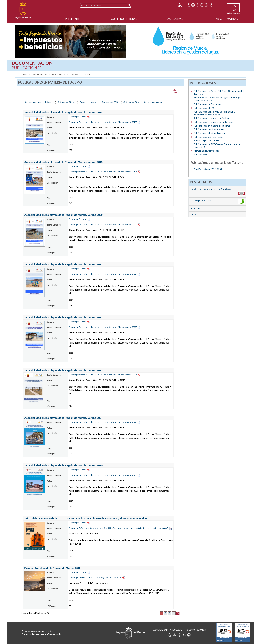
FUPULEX (196, 208)
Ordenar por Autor (86, 102)
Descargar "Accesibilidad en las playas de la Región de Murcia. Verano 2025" (103, 475)
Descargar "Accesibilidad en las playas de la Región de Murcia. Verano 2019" (103, 172)
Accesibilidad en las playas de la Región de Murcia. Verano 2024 (63, 418)
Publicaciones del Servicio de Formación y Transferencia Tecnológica (214, 113)
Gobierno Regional (124, 19)
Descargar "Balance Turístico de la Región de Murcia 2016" (95, 578)
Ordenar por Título (64, 102)
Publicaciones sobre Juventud (209, 137)
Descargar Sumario (78, 117)
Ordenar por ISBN (108, 102)
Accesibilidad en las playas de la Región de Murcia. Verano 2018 (63, 112)
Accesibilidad (161, 630)
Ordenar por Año (129, 102)
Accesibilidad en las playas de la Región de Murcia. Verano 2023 (63, 370)
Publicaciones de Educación (207, 104)
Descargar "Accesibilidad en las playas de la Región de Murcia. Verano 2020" (103, 225)
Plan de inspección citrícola (207, 140)
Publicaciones (59, 74)
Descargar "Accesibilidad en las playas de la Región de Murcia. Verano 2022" (103, 327)
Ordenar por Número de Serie (37, 102)
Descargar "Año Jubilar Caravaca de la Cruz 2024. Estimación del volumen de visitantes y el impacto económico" (119, 528)
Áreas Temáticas (227, 19)
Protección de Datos (195, 630)
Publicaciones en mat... (81, 74)
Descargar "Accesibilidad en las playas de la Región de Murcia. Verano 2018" (103, 122)
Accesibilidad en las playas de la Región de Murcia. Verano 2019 (63, 162)
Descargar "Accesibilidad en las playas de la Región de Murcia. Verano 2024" (103, 422)
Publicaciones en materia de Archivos (212, 118)
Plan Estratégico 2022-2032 (208, 169)
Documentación (40, 74)
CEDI (193, 214)
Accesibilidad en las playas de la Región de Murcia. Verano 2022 (63, 317)
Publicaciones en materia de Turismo (212, 126)
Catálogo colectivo (203, 200)
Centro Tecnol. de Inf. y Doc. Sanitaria (213, 189)
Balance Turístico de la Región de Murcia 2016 (52, 568)
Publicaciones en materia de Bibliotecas (213, 122)
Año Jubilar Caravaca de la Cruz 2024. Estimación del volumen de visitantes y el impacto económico (86, 518)
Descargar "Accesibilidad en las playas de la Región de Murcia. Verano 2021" (103, 274)
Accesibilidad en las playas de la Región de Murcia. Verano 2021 (63, 264)
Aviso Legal (176, 630)
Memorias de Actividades (206, 151)
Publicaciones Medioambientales (210, 133)
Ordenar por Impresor (152, 102)
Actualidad (175, 19)
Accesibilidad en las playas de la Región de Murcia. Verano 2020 (63, 215)
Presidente (73, 19)
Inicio (25, 74)
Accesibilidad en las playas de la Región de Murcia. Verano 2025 (63, 465)
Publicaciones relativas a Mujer (209, 129)
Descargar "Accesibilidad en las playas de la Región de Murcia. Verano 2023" (103, 375)
